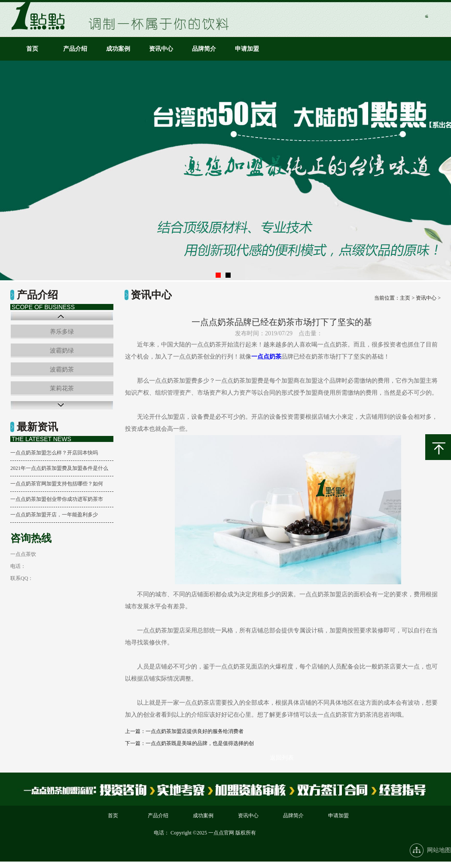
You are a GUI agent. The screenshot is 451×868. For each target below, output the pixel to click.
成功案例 (118, 49)
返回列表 (282, 758)
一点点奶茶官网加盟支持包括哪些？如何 (57, 484)
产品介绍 (75, 49)
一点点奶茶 (266, 357)
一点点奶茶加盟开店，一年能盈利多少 (54, 515)
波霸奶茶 (62, 370)
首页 (32, 49)
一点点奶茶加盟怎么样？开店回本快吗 (54, 453)
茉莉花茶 (62, 388)
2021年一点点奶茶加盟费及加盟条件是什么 (59, 468)
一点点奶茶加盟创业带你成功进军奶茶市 (57, 499)
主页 (405, 298)
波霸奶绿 (62, 351)
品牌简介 (204, 49)
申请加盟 (247, 49)
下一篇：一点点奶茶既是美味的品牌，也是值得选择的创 (189, 743)
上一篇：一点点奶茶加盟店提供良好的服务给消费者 (184, 731)
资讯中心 (161, 49)
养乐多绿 (62, 332)
